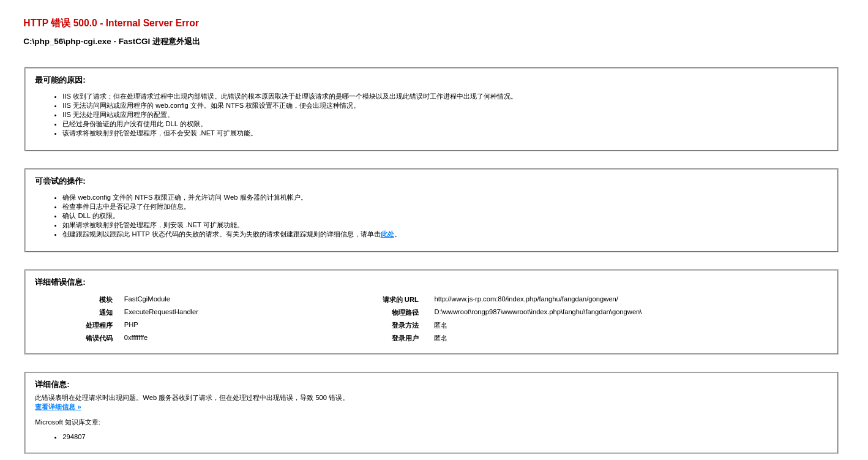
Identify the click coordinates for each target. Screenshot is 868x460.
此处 (387, 234)
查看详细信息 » (58, 407)
